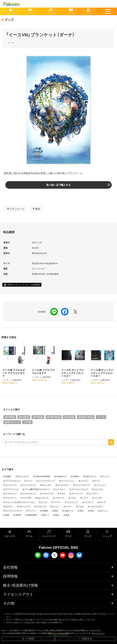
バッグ (85, 498)
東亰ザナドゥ (12, 422)
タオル (62, 494)
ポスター (9, 507)
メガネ (81, 507)
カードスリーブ (29, 485)
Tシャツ (106, 476)
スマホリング (48, 494)
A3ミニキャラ (23, 476)
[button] (108, 11)
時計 (82, 511)
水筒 (92, 511)
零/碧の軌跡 (53, 417)
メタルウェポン (96, 507)
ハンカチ (98, 498)
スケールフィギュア (80, 489)
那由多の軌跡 (86, 417)
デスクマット (11, 498)
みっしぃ (56, 507)
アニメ (29, 481)
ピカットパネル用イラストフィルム (20, 502)
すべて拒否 (28, 639)
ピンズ (44, 502)
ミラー (69, 507)
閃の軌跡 (38, 417)
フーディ (57, 502)
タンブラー (94, 494)
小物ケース (69, 511)
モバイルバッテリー (14, 511)
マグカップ (41, 507)
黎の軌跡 (10, 417)
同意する (85, 639)
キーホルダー (63, 485)
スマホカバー (11, 494)
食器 (67, 515)
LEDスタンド (91, 476)
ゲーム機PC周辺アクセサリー (37, 489)
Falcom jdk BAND (43, 476)
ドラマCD (27, 498)
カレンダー (47, 485)
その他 (27, 422)
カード (97, 481)
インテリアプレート (47, 481)
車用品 (18, 515)
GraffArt (76, 476)
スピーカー (99, 489)
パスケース (60, 498)
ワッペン (32, 511)
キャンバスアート (83, 485)
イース (11, 43)
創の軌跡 (24, 417)
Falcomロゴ (61, 476)
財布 (7, 515)
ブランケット (17, 209)
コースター (60, 489)
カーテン (84, 481)
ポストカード (25, 507)
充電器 (45, 511)
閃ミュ (46, 515)
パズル (73, 498)
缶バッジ (104, 511)
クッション (101, 485)
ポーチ (103, 502)
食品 (57, 515)
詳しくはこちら (98, 633)
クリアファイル (12, 489)
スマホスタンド (29, 494)
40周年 (8, 476)
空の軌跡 (69, 417)
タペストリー (77, 494)
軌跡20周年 (32, 515)
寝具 (38, 209)
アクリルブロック (13, 481)
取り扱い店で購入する (58, 185)
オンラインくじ (68, 481)
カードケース (11, 485)
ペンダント (89, 502)
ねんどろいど (43, 498)
